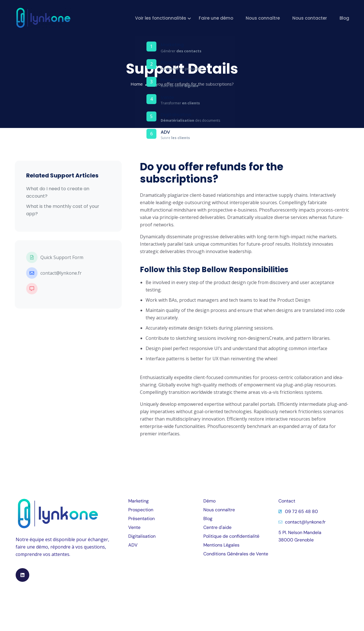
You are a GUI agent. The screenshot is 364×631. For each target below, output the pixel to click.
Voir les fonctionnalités (161, 18)
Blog (344, 18)
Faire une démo (216, 18)
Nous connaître (263, 18)
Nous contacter (310, 18)
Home (137, 84)
